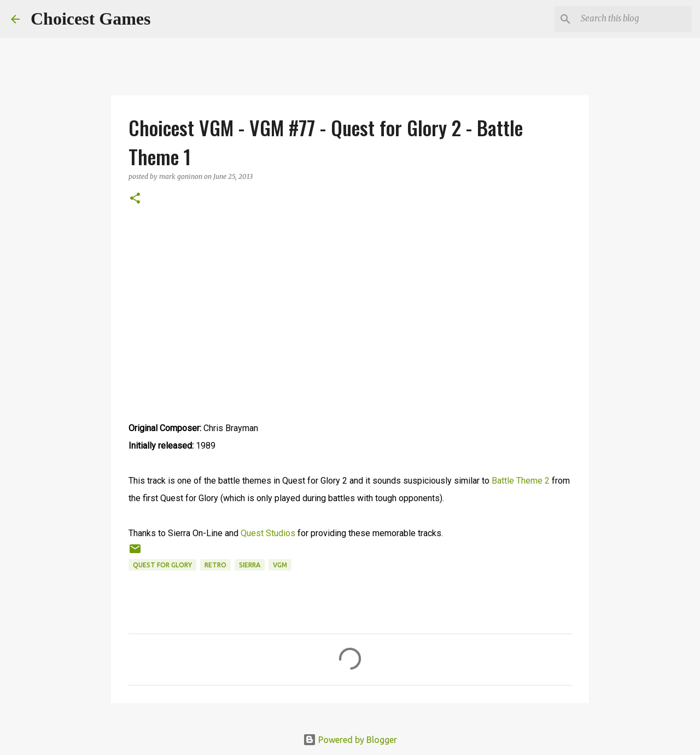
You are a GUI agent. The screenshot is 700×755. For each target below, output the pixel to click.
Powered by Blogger (350, 740)
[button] (135, 199)
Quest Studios (268, 533)
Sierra (250, 565)
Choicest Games (91, 19)
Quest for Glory (162, 565)
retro (215, 565)
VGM (280, 565)
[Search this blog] (634, 19)
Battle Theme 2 (521, 481)
